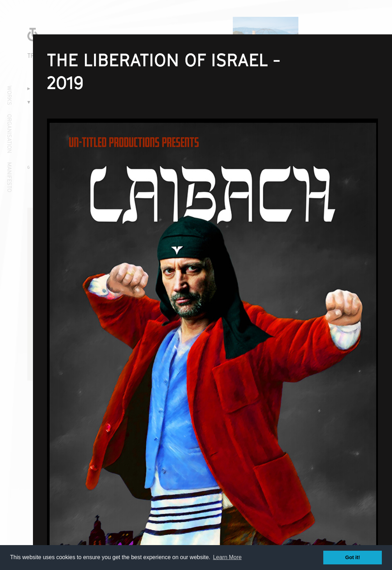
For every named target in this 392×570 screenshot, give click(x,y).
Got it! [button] (353, 557)
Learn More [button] (227, 557)
